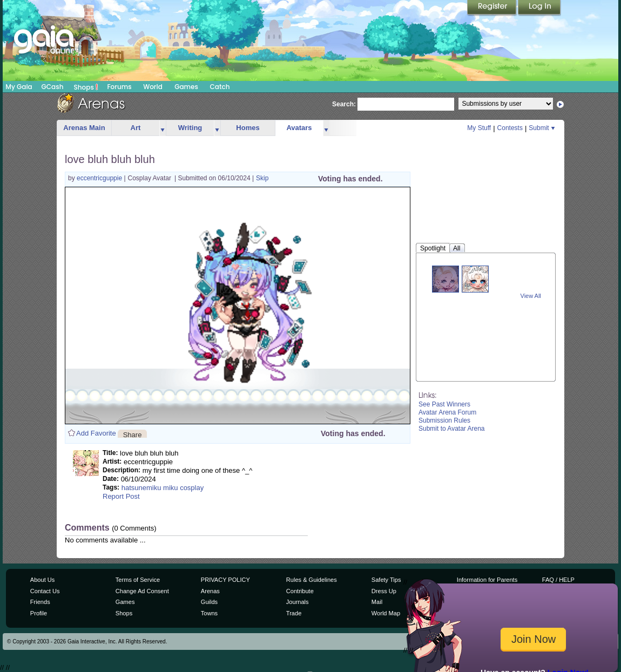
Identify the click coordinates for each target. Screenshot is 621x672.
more (163, 128)
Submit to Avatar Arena (452, 429)
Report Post (121, 496)
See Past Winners (444, 404)
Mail (377, 602)
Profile (39, 613)
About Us (42, 580)
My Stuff (479, 128)
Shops (86, 87)
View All (531, 296)
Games (186, 87)
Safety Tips (386, 580)
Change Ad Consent (142, 591)
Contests (510, 128)
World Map (386, 613)
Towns (209, 613)
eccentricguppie (100, 178)
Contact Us (45, 591)
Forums (119, 87)
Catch (220, 87)
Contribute (300, 591)
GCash (53, 87)
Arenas (210, 591)
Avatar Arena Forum (447, 412)
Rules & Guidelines (312, 580)
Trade (294, 613)
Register (492, 8)
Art (136, 128)
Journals (298, 602)
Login (539, 8)
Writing (190, 128)
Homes (248, 128)
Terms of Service (138, 580)
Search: (344, 104)
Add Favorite (96, 433)
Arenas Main (84, 128)
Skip (262, 178)
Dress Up (384, 591)
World (153, 87)
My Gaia (19, 87)
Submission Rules (444, 420)
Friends (40, 602)
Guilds (209, 602)
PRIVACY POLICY (225, 580)
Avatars (299, 128)
